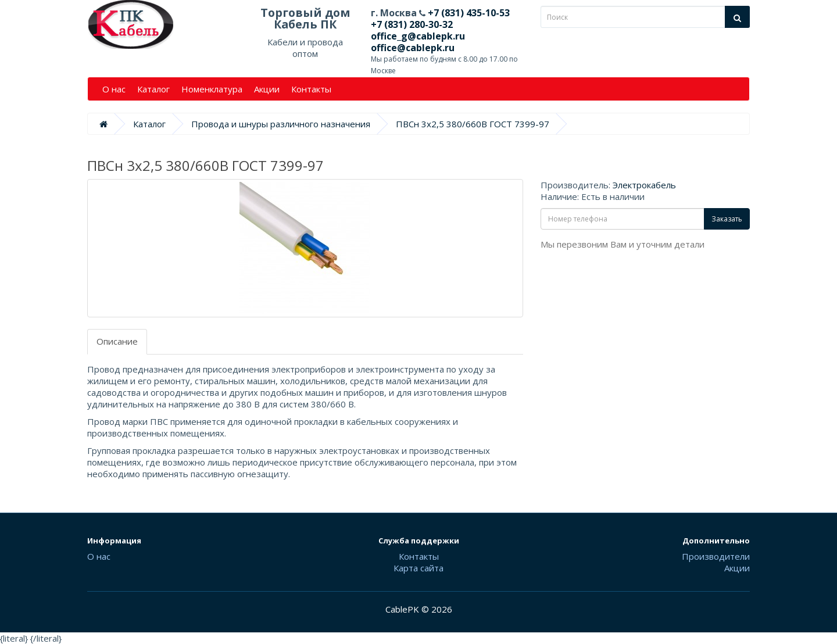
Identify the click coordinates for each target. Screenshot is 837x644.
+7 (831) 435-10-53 (468, 13)
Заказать (727, 219)
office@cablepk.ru (413, 48)
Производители (716, 556)
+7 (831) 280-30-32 (412, 24)
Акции (267, 89)
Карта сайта (419, 568)
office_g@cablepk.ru (418, 36)
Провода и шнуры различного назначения (281, 124)
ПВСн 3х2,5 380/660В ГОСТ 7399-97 (473, 124)
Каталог (153, 89)
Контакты (311, 89)
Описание (117, 341)
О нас (114, 89)
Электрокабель (644, 185)
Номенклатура (212, 89)
